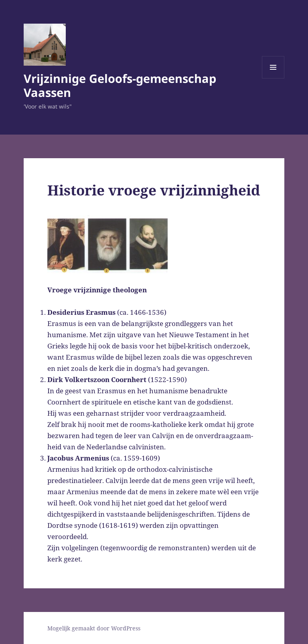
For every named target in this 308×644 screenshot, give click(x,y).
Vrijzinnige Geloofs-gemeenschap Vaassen (120, 85)
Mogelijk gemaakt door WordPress (94, 628)
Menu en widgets (273, 78)
